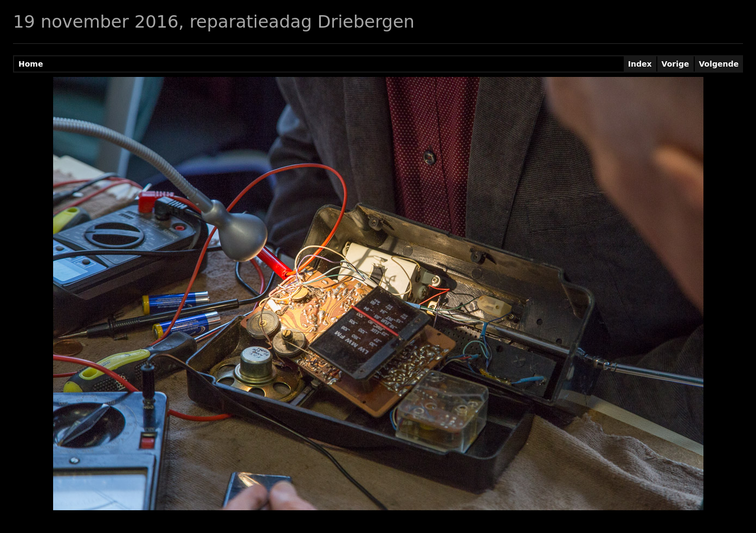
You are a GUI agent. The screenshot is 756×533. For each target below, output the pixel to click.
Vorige (676, 64)
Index (640, 64)
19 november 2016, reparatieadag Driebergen (214, 22)
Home (31, 64)
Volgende (719, 64)
